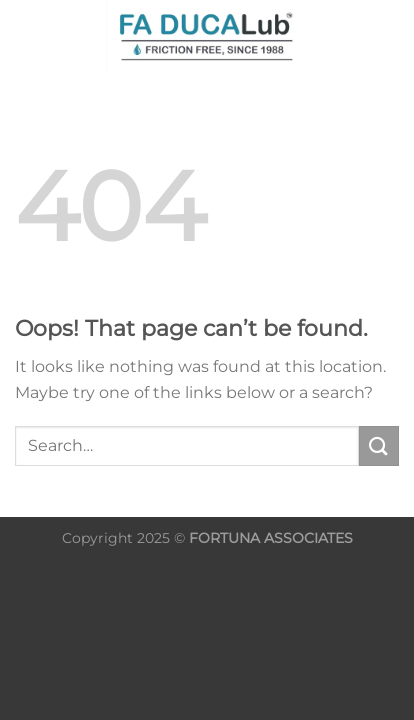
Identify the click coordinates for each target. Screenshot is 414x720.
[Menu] (353, 34)
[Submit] (379, 445)
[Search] (22, 35)
